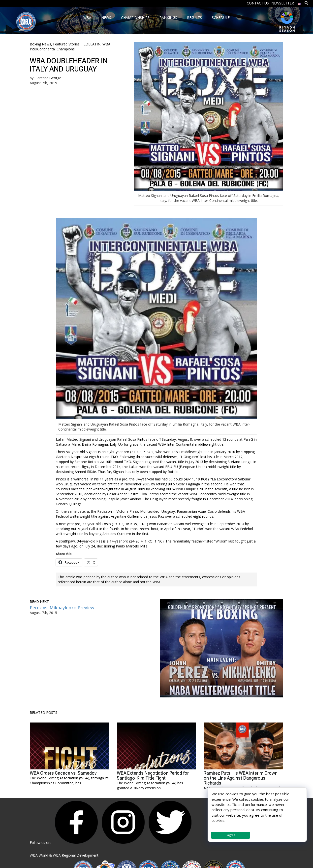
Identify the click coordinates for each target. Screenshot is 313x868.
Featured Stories (66, 44)
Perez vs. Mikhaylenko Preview (62, 608)
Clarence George (48, 78)
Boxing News (40, 44)
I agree (231, 835)
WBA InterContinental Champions (70, 47)
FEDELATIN (91, 44)
